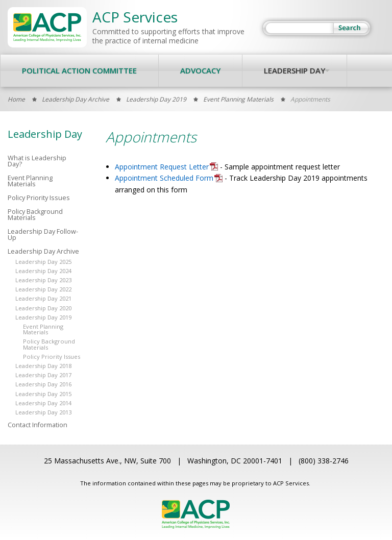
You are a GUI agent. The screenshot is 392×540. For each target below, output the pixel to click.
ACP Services (135, 17)
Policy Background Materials (35, 215)
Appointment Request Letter (162, 167)
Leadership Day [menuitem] (295, 70)
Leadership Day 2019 (156, 99)
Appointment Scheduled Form (164, 178)
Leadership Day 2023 (43, 280)
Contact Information (38, 425)
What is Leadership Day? (37, 162)
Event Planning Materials (238, 99)
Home (16, 99)
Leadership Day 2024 (43, 271)
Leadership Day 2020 (43, 308)
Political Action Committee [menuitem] (79, 70)
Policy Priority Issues (39, 198)
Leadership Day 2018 (43, 366)
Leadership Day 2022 (43, 289)
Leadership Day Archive (76, 99)
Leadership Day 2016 (43, 384)
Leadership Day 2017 (43, 375)
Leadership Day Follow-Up (43, 235)
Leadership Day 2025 (43, 262)
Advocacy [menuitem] (200, 70)
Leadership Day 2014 (43, 403)
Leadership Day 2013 (43, 412)
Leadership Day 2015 (43, 394)
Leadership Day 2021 (43, 298)
